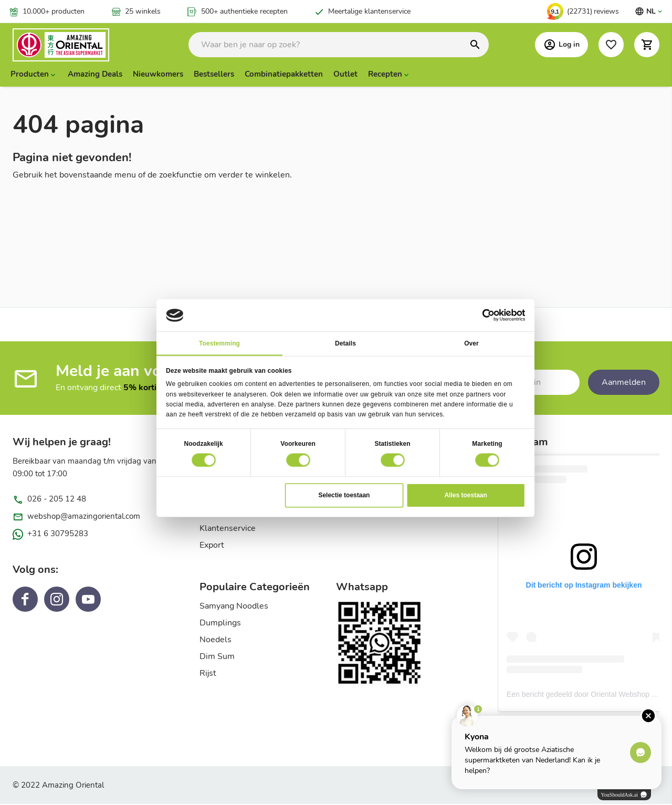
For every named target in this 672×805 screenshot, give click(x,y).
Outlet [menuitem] (345, 75)
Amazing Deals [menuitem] (95, 75)
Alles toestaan (465, 495)
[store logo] (73, 45)
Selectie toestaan (344, 495)
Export (212, 546)
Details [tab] (345, 343)
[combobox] (339, 45)
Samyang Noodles (234, 607)
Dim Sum (217, 657)
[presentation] (34, 75)
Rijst (208, 674)
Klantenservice (228, 529)
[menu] (336, 75)
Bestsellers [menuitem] (214, 75)
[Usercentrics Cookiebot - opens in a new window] (488, 315)
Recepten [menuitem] (385, 75)
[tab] (268, 591)
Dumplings (220, 624)
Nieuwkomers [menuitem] (158, 75)
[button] (647, 45)
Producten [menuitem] (30, 75)
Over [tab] (471, 343)
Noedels (216, 641)
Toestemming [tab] (219, 343)
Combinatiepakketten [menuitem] (284, 75)
